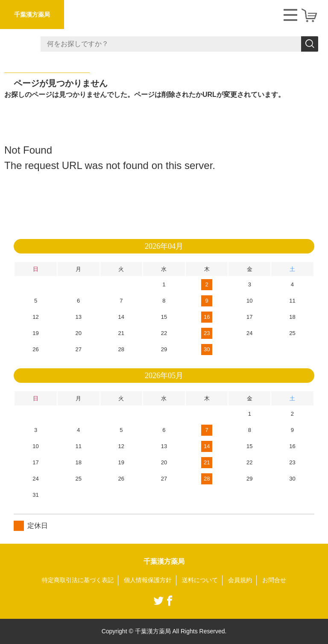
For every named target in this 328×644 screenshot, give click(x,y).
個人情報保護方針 (148, 580)
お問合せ (274, 580)
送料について (200, 580)
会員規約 (240, 580)
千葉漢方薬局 (32, 15)
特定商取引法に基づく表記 (78, 580)
